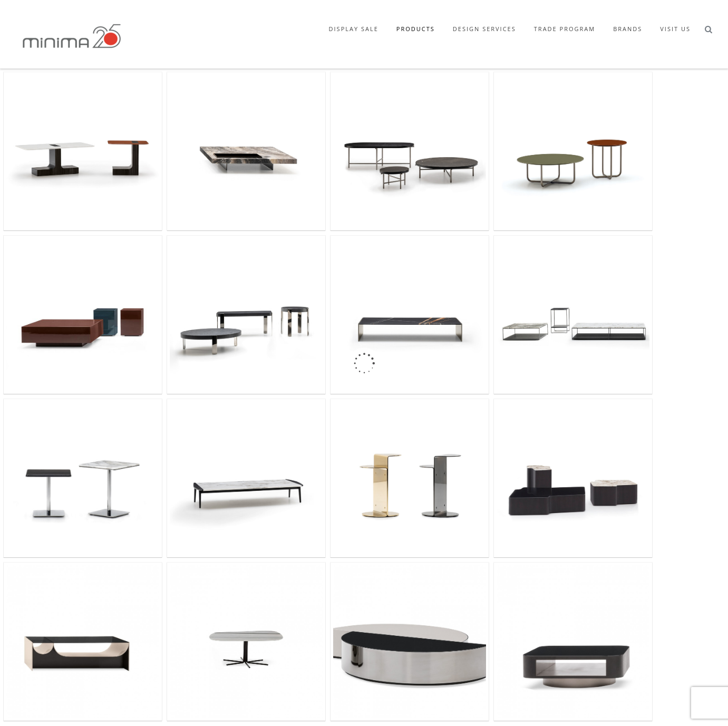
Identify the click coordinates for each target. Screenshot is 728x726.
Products (416, 29)
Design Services (484, 29)
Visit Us (675, 29)
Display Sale (354, 29)
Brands (628, 29)
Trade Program (565, 29)
